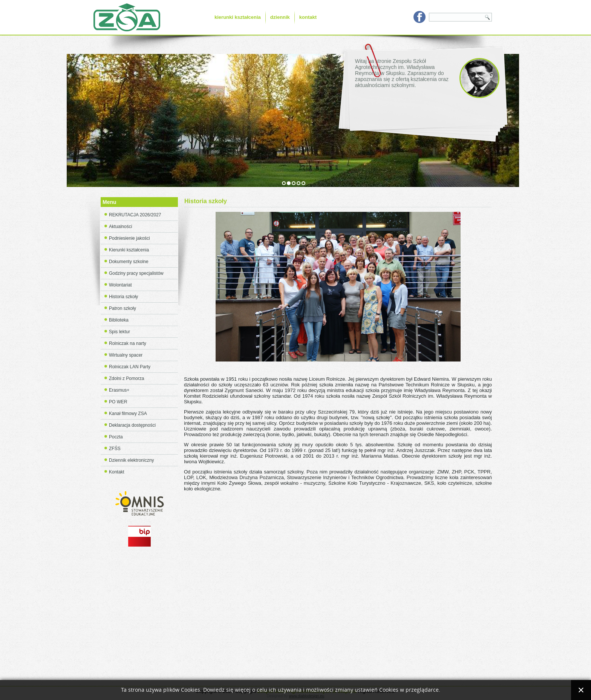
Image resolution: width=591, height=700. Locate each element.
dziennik (280, 17)
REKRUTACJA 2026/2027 (135, 215)
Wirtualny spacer (126, 355)
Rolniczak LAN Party (130, 367)
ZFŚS (115, 449)
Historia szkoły (123, 297)
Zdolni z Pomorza (126, 378)
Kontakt (117, 472)
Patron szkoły (122, 308)
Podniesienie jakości (129, 238)
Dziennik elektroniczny (131, 460)
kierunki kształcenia (238, 17)
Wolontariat (120, 285)
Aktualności (120, 227)
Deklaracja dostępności (132, 425)
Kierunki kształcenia (129, 250)
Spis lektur (119, 332)
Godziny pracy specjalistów (136, 273)
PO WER (118, 402)
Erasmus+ (119, 390)
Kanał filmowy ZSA (128, 414)
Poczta (116, 437)
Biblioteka (119, 320)
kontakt (308, 17)
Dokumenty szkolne (129, 262)
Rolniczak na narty (128, 343)
